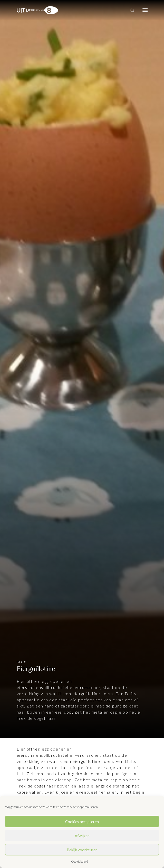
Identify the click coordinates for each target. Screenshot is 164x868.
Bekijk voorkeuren (82, 850)
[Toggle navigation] (145, 10)
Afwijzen (82, 836)
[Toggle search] (132, 10)
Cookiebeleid (80, 861)
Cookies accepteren (82, 822)
